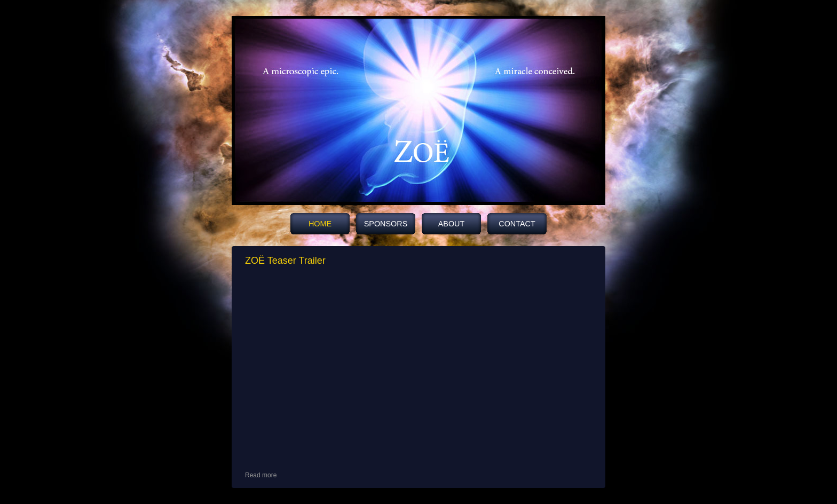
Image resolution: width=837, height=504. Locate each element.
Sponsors (386, 224)
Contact (517, 224)
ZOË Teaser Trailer (285, 261)
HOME (320, 224)
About (452, 224)
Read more (261, 475)
